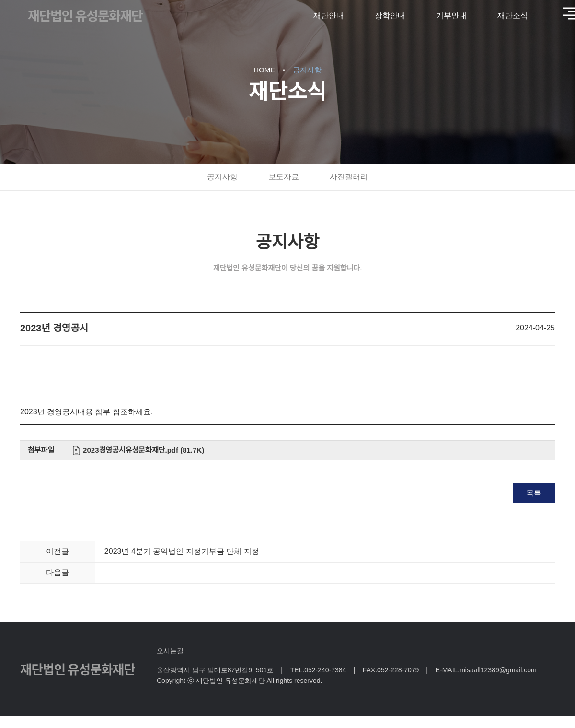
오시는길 (170, 651)
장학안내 (390, 16)
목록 (534, 493)
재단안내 (329, 16)
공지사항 (222, 177)
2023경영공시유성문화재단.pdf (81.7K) (144, 450)
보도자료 (284, 177)
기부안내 (451, 16)
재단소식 (513, 16)
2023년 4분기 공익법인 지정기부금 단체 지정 (182, 551)
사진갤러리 (349, 177)
